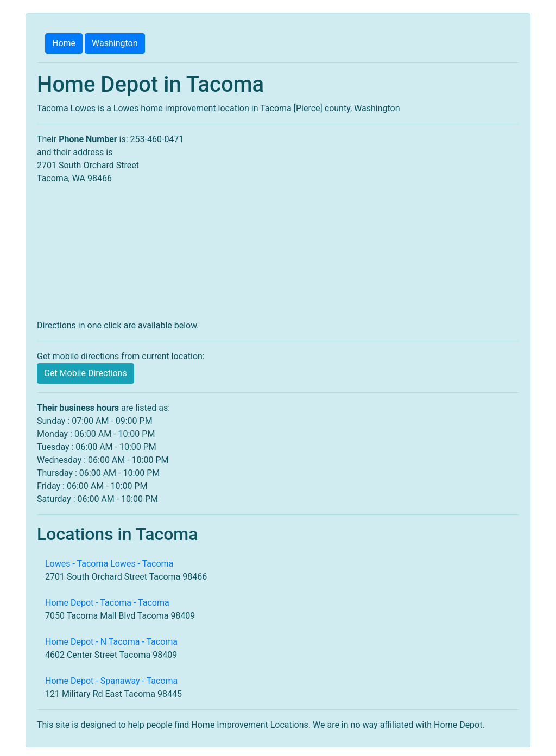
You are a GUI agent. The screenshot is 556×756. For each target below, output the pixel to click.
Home (64, 43)
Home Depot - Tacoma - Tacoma (107, 603)
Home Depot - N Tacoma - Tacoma (111, 642)
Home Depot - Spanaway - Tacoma (111, 681)
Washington (115, 43)
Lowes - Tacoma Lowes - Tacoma (109, 564)
